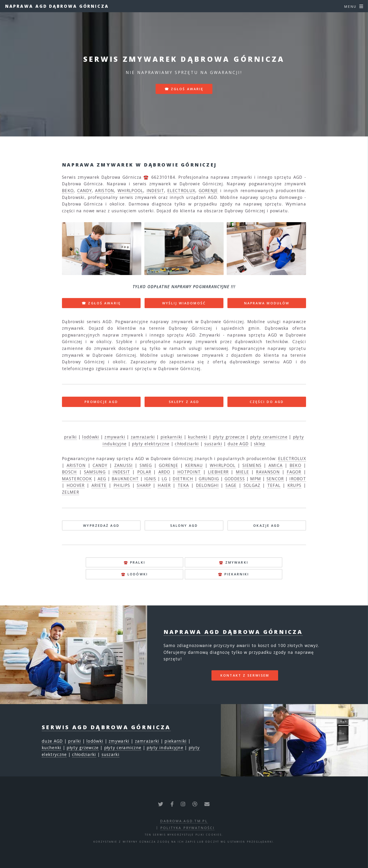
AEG (102, 479)
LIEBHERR (218, 472)
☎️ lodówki (134, 574)
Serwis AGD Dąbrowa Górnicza (106, 727)
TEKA (183, 485)
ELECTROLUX (181, 190)
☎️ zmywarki (234, 562)
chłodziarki (187, 444)
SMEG (146, 465)
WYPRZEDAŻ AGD (101, 525)
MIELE (243, 472)
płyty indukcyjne (165, 748)
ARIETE (99, 485)
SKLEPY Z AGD (184, 402)
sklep (260, 444)
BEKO (68, 190)
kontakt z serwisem (245, 675)
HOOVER (76, 485)
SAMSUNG (95, 472)
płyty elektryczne (151, 444)
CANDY (85, 190)
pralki (71, 437)
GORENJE (208, 190)
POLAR (144, 472)
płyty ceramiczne (269, 437)
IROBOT (298, 479)
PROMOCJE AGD (101, 402)
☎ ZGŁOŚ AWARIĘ (101, 303)
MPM (256, 479)
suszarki (213, 444)
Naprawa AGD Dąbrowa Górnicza (57, 6)
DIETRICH (183, 479)
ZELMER (71, 492)
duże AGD (238, 444)
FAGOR (294, 472)
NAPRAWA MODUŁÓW (267, 303)
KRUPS (295, 485)
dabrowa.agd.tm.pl (184, 821)
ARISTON (105, 190)
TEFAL (274, 485)
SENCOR (275, 479)
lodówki (91, 437)
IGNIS (150, 479)
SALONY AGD (184, 525)
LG (165, 479)
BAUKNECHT (125, 479)
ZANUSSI (124, 465)
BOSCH (69, 472)
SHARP (144, 485)
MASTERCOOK (77, 479)
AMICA (276, 465)
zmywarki (115, 437)
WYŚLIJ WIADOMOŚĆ (184, 303)
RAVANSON (268, 472)
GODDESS (235, 479)
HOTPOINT (189, 472)
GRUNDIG (209, 479)
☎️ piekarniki (234, 574)
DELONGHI (207, 485)
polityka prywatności (187, 828)
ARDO (164, 472)
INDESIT (155, 190)
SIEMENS (252, 465)
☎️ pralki (134, 562)
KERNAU (194, 465)
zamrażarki (143, 437)
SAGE (231, 485)
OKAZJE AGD (267, 525)
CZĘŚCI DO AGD (267, 402)
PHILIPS (122, 485)
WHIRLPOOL (130, 190)
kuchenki (198, 437)
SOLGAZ (252, 485)
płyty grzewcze (229, 437)
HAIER (164, 485)
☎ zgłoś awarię (184, 89)
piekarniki (172, 437)
